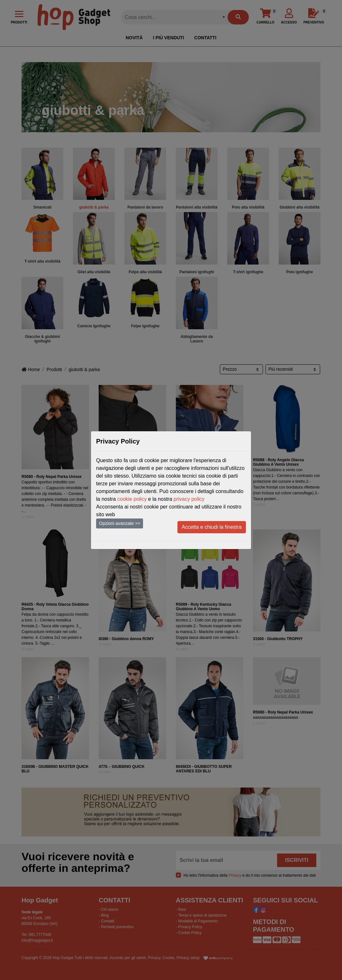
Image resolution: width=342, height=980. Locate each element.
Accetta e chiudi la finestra (212, 527)
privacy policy (189, 499)
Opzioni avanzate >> (120, 523)
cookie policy (132, 499)
